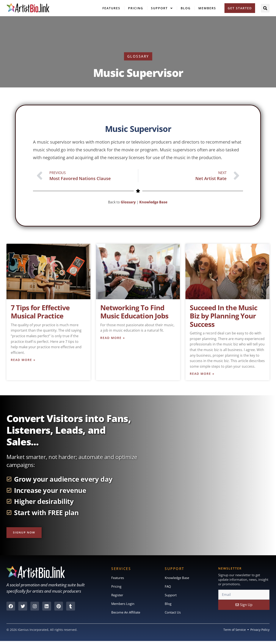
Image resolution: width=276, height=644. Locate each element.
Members (207, 8)
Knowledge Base (154, 202)
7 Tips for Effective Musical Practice (40, 312)
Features (111, 8)
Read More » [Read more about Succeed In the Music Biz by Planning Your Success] (202, 374)
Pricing (136, 8)
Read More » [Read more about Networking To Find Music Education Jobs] (113, 338)
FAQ (168, 588)
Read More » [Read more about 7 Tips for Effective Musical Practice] (23, 360)
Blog (186, 8)
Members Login (124, 606)
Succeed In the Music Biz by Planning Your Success (223, 316)
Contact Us (174, 615)
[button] (265, 8)
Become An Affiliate (127, 615)
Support (162, 8)
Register (118, 597)
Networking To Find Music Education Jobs (134, 312)
